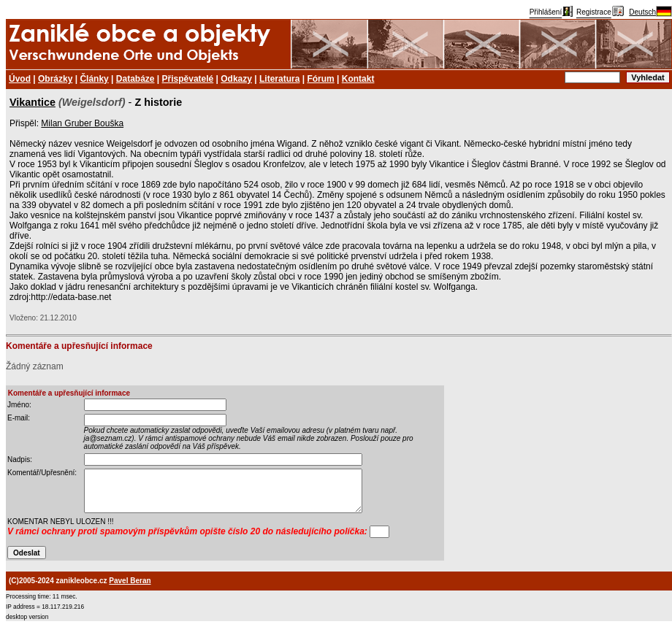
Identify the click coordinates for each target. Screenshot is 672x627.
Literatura (279, 79)
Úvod (20, 79)
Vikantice (33, 102)
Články (94, 79)
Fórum (320, 79)
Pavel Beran (130, 581)
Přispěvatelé (188, 79)
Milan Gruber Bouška (82, 123)
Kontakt (358, 79)
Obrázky (55, 79)
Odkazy (236, 79)
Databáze (135, 79)
